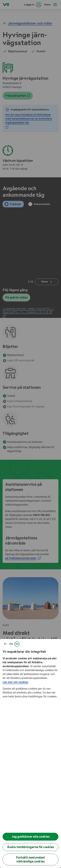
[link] (5, 644)
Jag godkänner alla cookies (30, 837)
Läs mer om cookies (15, 682)
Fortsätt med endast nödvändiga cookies (31, 859)
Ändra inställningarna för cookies (30, 847)
